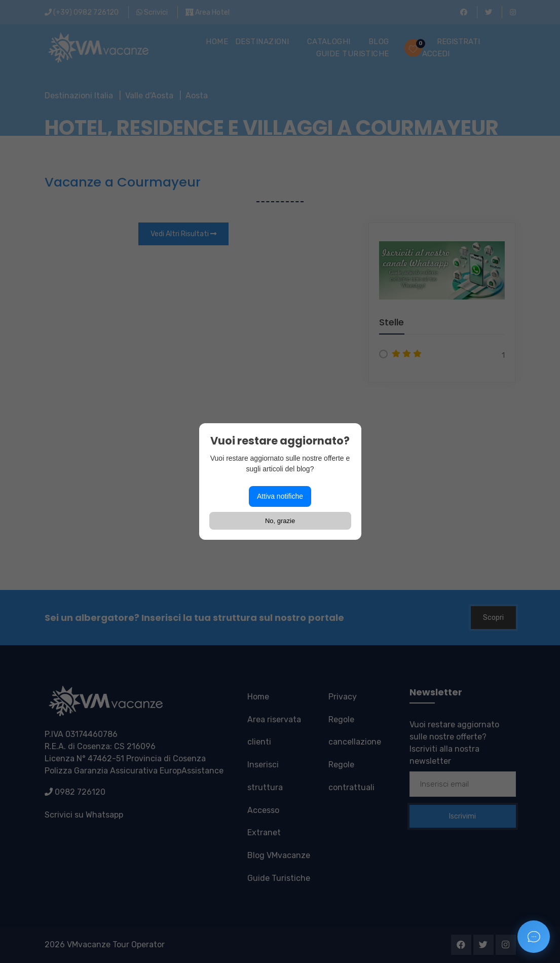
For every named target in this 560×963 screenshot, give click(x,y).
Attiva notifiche (280, 496)
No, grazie (280, 521)
